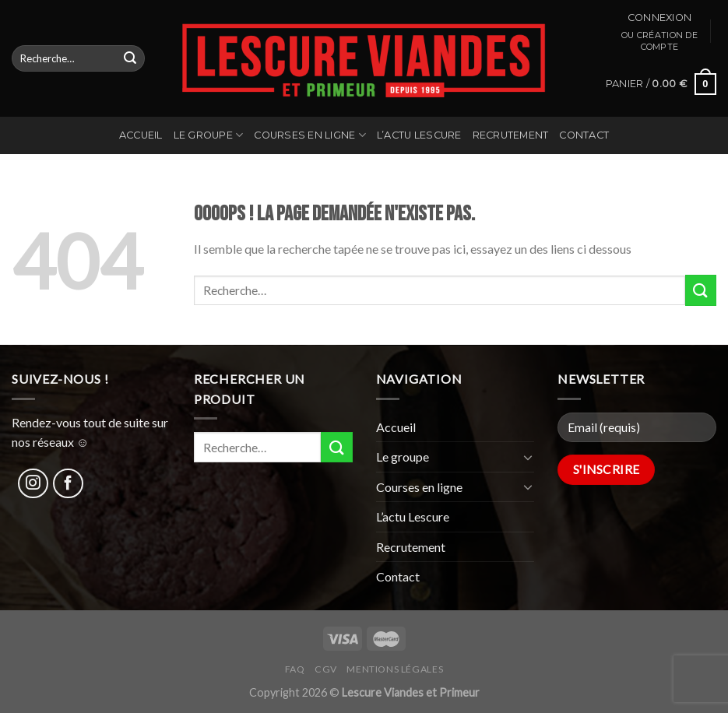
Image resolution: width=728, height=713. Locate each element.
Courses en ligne (310, 135)
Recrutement (511, 135)
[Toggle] (529, 457)
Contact (584, 135)
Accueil (141, 135)
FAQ (295, 669)
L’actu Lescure (419, 135)
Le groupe (209, 135)
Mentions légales (395, 669)
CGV (326, 669)
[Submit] (130, 58)
